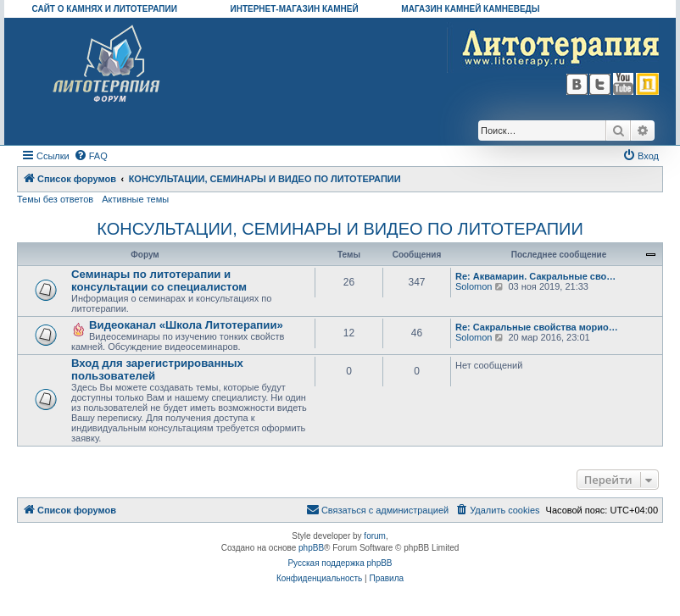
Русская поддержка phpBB (340, 563)
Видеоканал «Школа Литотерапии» (186, 325)
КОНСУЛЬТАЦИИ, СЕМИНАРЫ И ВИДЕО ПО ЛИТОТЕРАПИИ (340, 229)
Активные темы (135, 199)
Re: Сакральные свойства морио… (537, 327)
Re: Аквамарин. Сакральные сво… (535, 276)
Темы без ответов (55, 199)
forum (375, 536)
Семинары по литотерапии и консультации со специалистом (159, 280)
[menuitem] (91, 156)
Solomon (474, 286)
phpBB (311, 548)
